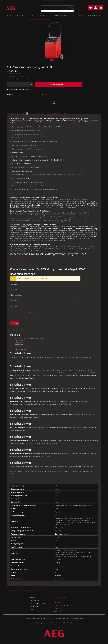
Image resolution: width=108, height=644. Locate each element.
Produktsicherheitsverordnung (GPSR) (41, 113)
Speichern (14, 323)
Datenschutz (58, 608)
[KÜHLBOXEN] (78, 16)
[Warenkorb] (101, 8)
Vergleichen (11, 89)
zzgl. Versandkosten (17, 73)
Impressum (58, 611)
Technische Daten (60, 113)
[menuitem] (57, 9)
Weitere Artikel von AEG (19, 259)
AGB (32, 609)
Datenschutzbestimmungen (19, 318)
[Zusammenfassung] (45, 295)
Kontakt (33, 597)
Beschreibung (11, 113)
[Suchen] (71, 8)
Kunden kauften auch (14, 590)
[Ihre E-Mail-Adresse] (45, 290)
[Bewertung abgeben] (45, 300)
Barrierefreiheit (59, 602)
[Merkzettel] (90, 8)
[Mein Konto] (96, 8)
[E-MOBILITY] (21, 16)
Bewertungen (22, 113)
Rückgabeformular (60, 597)
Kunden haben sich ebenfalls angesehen (34, 590)
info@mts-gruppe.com (22, 347)
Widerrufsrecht (35, 606)
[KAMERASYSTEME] (95, 16)
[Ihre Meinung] (45, 307)
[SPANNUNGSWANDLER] (61, 16)
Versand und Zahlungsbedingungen (38, 602)
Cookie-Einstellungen (61, 605)
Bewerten (26, 89)
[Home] (10, 16)
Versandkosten (50, 618)
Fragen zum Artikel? (18, 257)
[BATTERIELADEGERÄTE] (39, 16)
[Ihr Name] (45, 285)
